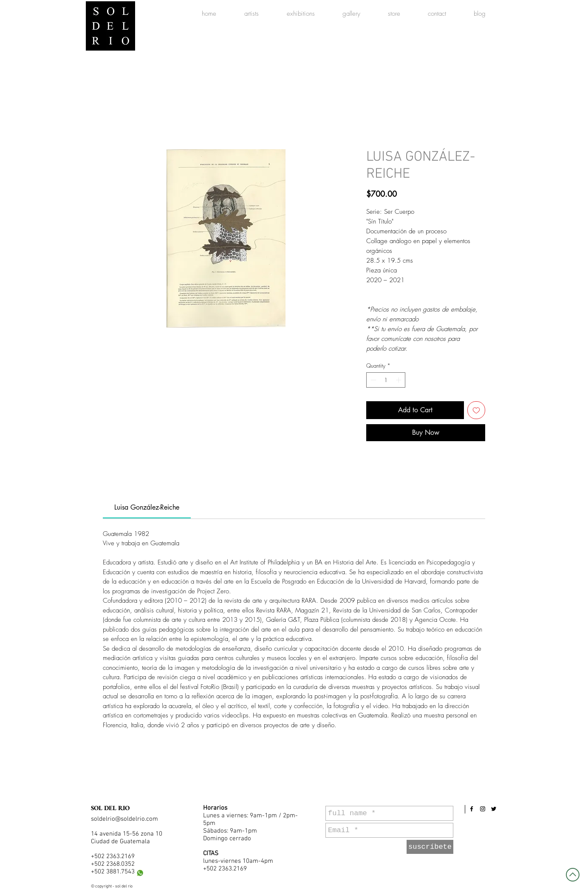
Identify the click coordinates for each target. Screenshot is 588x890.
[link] (147, 507)
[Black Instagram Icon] (483, 809)
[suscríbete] (430, 847)
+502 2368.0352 (113, 864)
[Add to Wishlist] (476, 410)
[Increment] (399, 380)
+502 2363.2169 (113, 856)
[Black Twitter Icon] (494, 809)
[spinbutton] (386, 380)
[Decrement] (373, 380)
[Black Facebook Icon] (472, 809)
